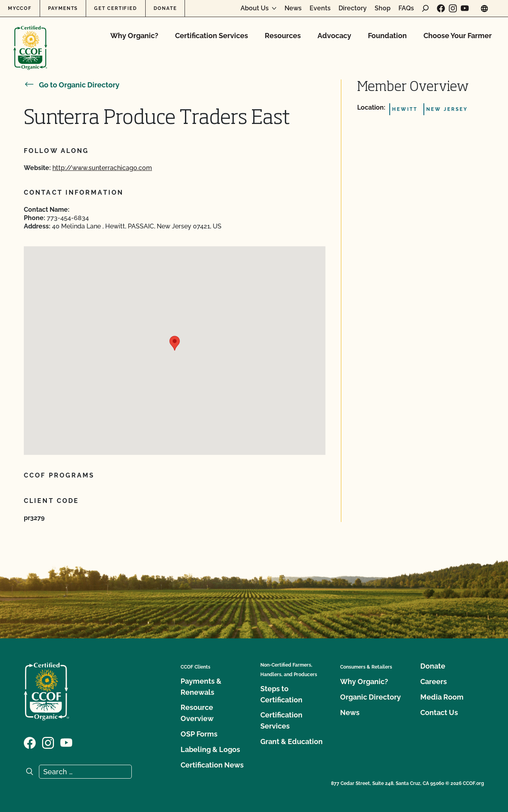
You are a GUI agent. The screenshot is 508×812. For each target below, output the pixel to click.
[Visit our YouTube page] (465, 8)
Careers (434, 681)
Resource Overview (197, 713)
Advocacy (334, 36)
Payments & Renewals (201, 687)
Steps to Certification (281, 694)
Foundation (387, 36)
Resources (283, 36)
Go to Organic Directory (72, 85)
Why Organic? (134, 36)
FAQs (406, 8)
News (293, 8)
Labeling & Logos (210, 749)
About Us (255, 8)
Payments (63, 8)
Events (320, 8)
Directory (353, 8)
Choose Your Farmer (458, 36)
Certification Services (212, 36)
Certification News (212, 765)
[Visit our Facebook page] (441, 8)
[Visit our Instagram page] (453, 8)
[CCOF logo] (30, 40)
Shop (383, 8)
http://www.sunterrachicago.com (102, 168)
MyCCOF (20, 8)
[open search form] (425, 8)
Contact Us (439, 712)
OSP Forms (199, 734)
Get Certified (115, 8)
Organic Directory (370, 697)
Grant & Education (292, 741)
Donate (165, 8)
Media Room (442, 697)
